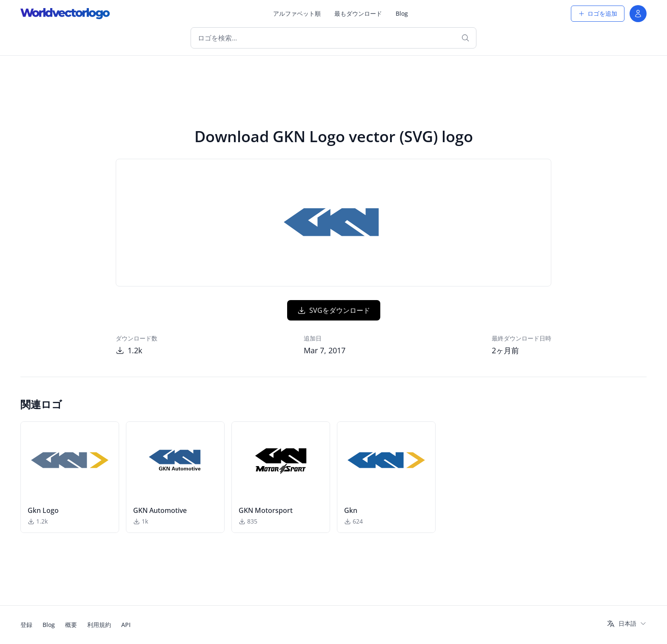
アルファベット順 (297, 13)
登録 (26, 625)
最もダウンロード (358, 13)
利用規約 (99, 625)
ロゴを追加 (598, 13)
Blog (402, 13)
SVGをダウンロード (334, 310)
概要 (71, 625)
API (126, 625)
